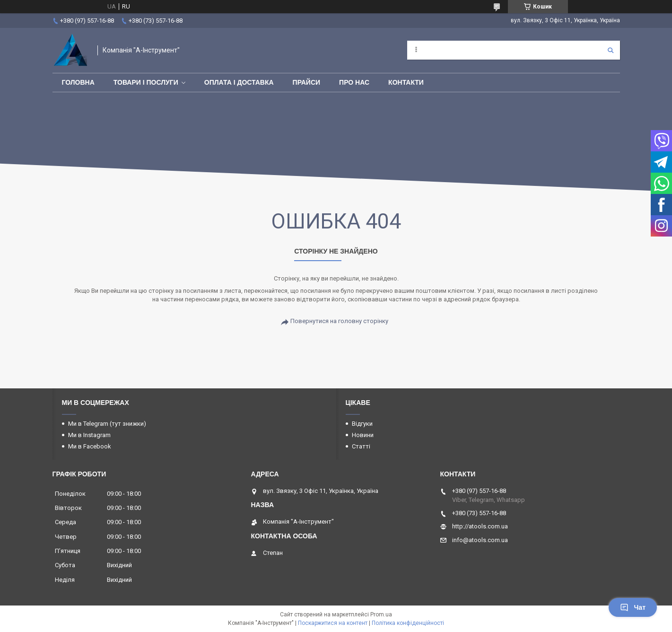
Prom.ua (381, 614)
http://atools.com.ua (480, 526)
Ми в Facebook (90, 446)
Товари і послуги (146, 82)
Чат (633, 607)
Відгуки (362, 424)
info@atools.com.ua (480, 540)
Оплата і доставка (239, 82)
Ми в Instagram (89, 435)
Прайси (307, 82)
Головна (78, 82)
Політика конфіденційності (408, 623)
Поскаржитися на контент (333, 623)
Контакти (406, 82)
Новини (363, 435)
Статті (361, 446)
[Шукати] (611, 50)
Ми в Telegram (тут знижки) (107, 424)
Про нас (354, 82)
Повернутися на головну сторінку (339, 321)
